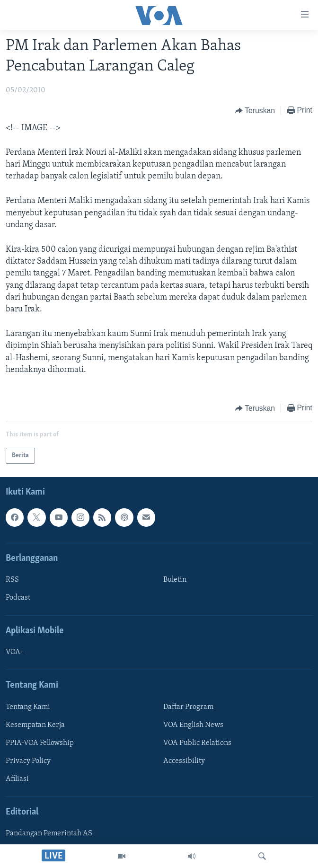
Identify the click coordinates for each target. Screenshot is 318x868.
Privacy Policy (28, 761)
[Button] (255, 111)
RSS (12, 580)
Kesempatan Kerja (35, 725)
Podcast (18, 598)
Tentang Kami (28, 707)
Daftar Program (188, 707)
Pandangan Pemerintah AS (49, 833)
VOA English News (193, 725)
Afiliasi (17, 779)
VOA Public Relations (197, 743)
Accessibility (184, 761)
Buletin (175, 580)
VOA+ (15, 652)
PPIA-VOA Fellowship (40, 743)
